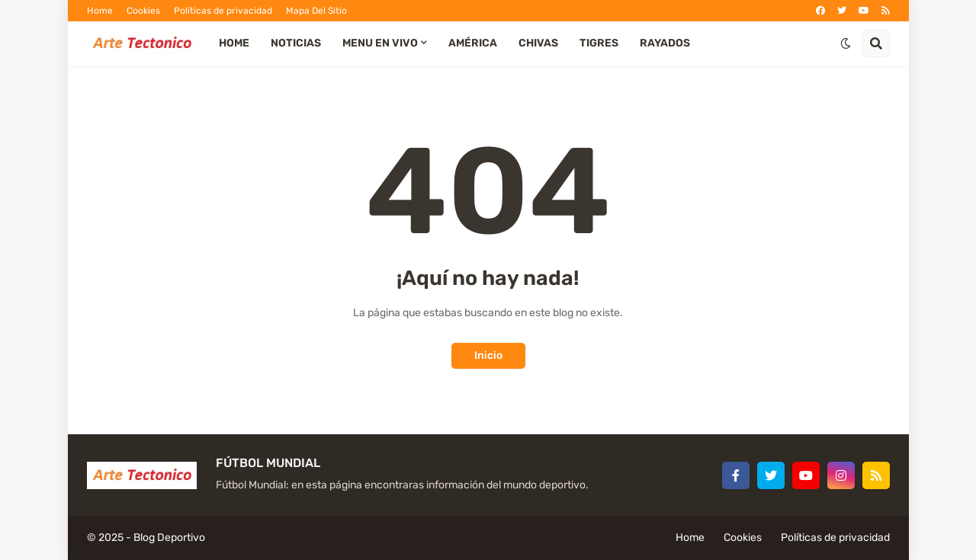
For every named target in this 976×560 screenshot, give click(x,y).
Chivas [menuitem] (538, 43)
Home (100, 11)
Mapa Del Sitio (316, 11)
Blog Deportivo (169, 538)
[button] (846, 43)
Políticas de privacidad (223, 11)
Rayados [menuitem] (665, 43)
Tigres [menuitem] (599, 43)
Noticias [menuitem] (296, 43)
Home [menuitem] (234, 43)
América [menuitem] (473, 43)
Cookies (143, 11)
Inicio (488, 355)
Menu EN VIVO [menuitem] (380, 43)
